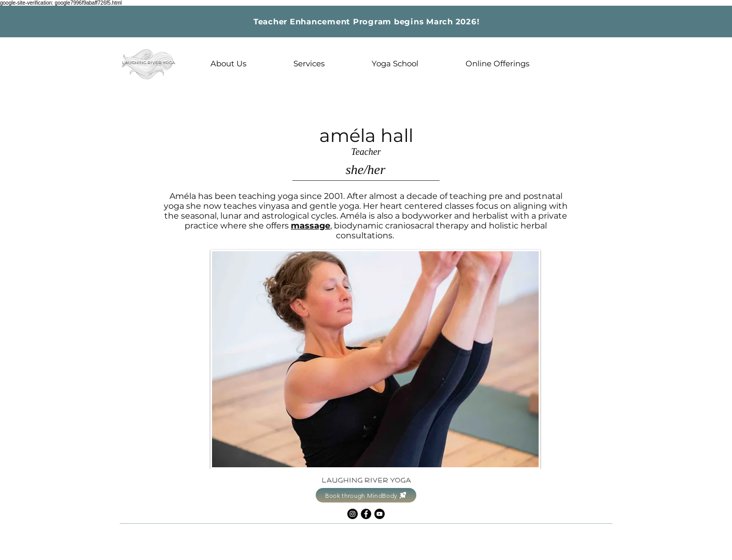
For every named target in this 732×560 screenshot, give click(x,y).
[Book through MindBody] (366, 495)
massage (311, 226)
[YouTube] (379, 514)
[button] (228, 64)
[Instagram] (353, 514)
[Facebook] (366, 514)
